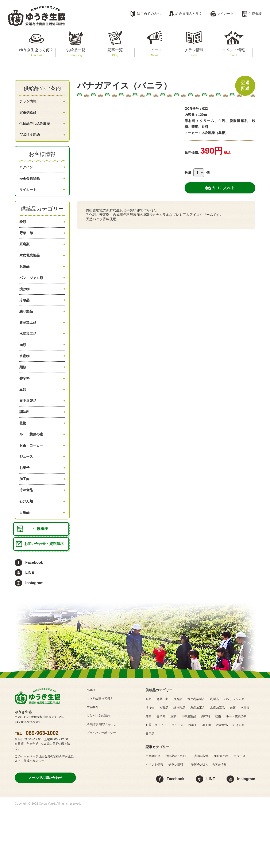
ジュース (27, 500)
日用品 (25, 564)
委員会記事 (201, 814)
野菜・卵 (27, 246)
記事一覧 (115, 52)
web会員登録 (31, 187)
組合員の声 (221, 814)
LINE (30, 631)
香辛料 (25, 412)
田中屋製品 (29, 437)
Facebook (34, 621)
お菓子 (25, 513)
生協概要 (255, 14)
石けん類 (27, 551)
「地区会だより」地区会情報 (207, 823)
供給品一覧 (76, 52)
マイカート (225, 14)
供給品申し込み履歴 (36, 127)
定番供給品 (29, 115)
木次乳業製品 (31, 271)
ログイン (27, 174)
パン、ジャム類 (33, 297)
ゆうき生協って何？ (36, 52)
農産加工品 (29, 348)
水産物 (25, 386)
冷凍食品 (27, 539)
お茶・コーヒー (33, 488)
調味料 (25, 450)
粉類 (23, 233)
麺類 (23, 399)
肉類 (23, 373)
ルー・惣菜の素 (33, 475)
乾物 (23, 462)
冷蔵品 (25, 322)
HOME (92, 748)
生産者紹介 (153, 814)
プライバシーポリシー (103, 791)
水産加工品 (29, 361)
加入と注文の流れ (100, 774)
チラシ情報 (194, 52)
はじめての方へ (149, 14)
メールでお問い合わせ (45, 836)
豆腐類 (25, 259)
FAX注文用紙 (31, 140)
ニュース (155, 52)
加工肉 (25, 526)
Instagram (34, 641)
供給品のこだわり (177, 814)
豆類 (23, 424)
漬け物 (25, 310)
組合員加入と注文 (189, 14)
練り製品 (27, 335)
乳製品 (25, 284)
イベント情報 (233, 52)
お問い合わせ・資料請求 (45, 602)
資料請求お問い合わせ (103, 782)
